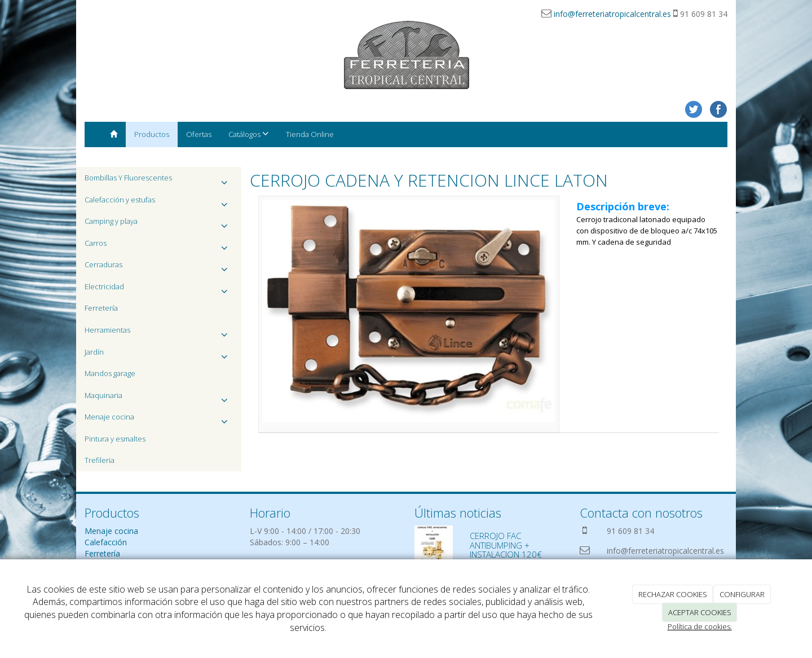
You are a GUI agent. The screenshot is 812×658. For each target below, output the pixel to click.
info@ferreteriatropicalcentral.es (612, 14)
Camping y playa (159, 224)
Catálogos (249, 134)
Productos (152, 134)
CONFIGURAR (742, 594)
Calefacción (106, 542)
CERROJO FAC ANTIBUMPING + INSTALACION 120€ (506, 545)
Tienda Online (310, 134)
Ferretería (101, 308)
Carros (159, 246)
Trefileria (100, 460)
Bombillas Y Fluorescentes (159, 181)
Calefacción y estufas (159, 203)
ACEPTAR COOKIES (700, 612)
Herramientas (159, 333)
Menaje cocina (159, 420)
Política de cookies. (700, 626)
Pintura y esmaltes (115, 439)
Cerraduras (159, 268)
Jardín (159, 355)
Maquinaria (159, 398)
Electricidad (159, 290)
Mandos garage (110, 373)
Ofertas (199, 134)
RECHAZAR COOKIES (673, 594)
